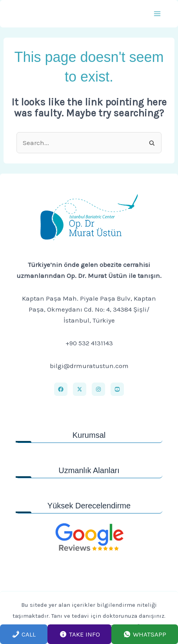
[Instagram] (98, 389)
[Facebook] (61, 389)
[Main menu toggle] (158, 14)
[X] (80, 389)
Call (24, 634)
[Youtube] (117, 389)
